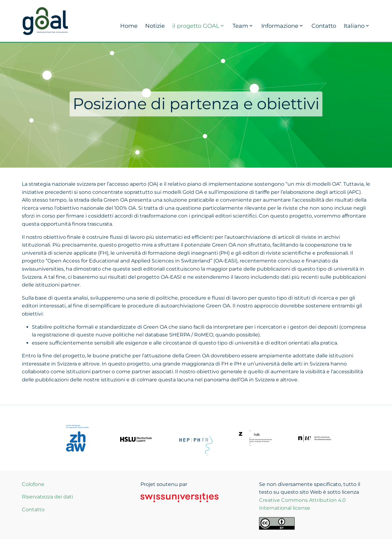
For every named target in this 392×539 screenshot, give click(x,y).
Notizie (155, 26)
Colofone (33, 484)
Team (243, 26)
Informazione (283, 26)
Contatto (324, 26)
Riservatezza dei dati (47, 497)
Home (129, 26)
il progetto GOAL (199, 26)
